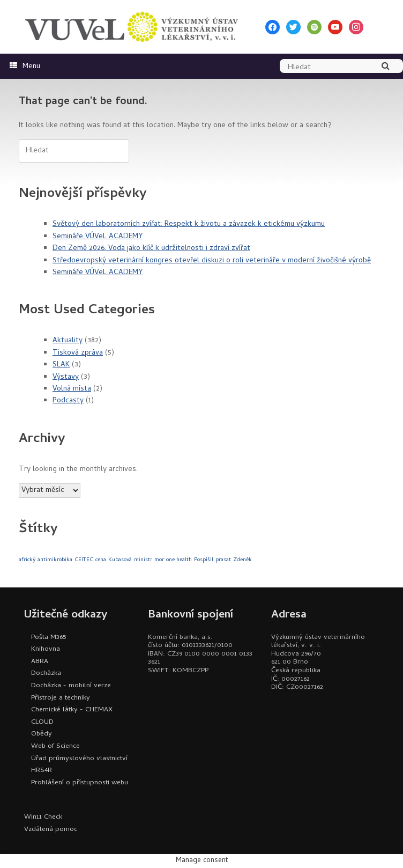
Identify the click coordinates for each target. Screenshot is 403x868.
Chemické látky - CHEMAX (72, 710)
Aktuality (68, 341)
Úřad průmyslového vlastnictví (79, 759)
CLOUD (42, 722)
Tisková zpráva (78, 353)
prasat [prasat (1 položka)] (223, 560)
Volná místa (72, 389)
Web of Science (55, 746)
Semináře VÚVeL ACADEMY (98, 237)
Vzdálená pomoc (51, 830)
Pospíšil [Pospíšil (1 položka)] (204, 560)
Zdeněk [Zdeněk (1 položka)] (242, 560)
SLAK (61, 365)
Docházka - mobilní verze (71, 686)
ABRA (40, 662)
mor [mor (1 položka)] (159, 560)
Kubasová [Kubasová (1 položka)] (120, 560)
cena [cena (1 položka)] (101, 560)
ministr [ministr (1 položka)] (143, 560)
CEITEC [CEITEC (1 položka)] (84, 560)
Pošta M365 (48, 638)
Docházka (46, 674)
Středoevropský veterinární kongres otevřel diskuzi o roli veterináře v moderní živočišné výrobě (212, 261)
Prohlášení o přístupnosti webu (80, 783)
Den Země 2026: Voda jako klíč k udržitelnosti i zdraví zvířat (151, 249)
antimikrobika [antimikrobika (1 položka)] (55, 560)
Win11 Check (43, 817)
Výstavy (66, 377)
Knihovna (46, 649)
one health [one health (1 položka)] (179, 560)
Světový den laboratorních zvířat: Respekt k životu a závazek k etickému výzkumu (189, 225)
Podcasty (68, 401)
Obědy (42, 734)
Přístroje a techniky (61, 698)
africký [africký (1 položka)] (27, 560)
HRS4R (42, 771)
